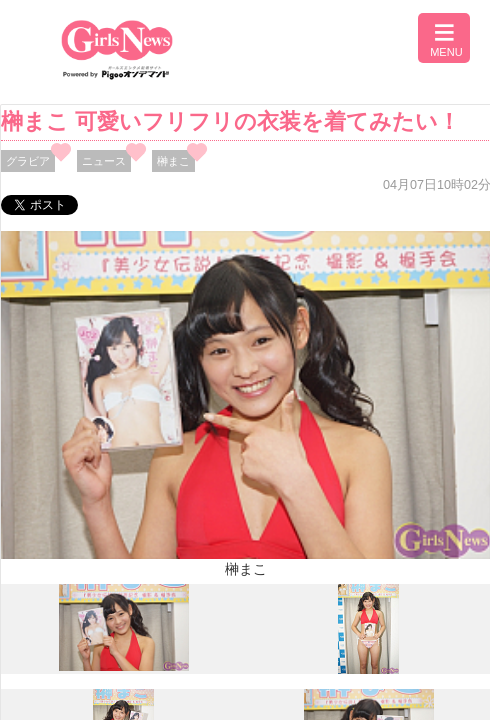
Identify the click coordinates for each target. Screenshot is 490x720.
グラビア (28, 161)
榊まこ (173, 161)
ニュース (104, 161)
